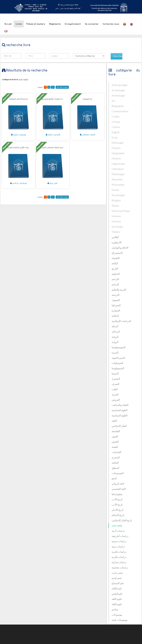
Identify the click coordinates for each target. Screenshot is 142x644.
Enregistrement (73, 24)
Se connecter (92, 24)
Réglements (55, 24)
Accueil (8, 24)
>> (53, 87)
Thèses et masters (35, 24)
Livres (19, 24)
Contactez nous (111, 24)
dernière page (62, 87)
